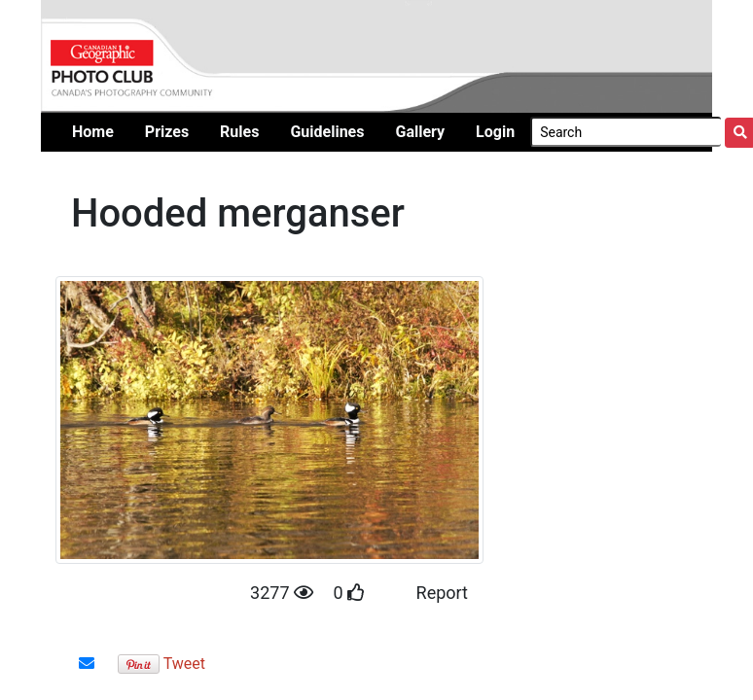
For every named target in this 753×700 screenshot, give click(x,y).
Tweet (184, 664)
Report (442, 593)
